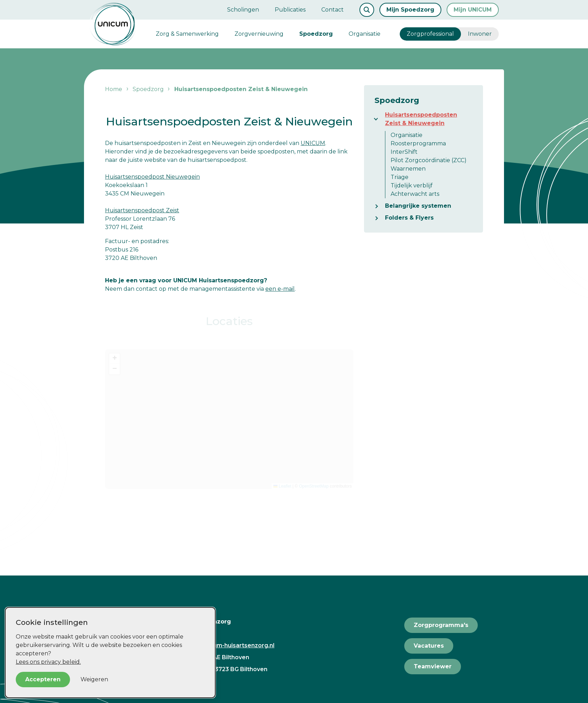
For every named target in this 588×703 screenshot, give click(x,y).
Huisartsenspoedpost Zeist (142, 210)
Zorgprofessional (430, 34)
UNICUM (313, 143)
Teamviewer (433, 666)
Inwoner (480, 34)
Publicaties (290, 10)
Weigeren (94, 679)
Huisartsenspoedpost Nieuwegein (152, 177)
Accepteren (43, 679)
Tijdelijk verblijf (412, 185)
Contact (332, 10)
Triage (400, 177)
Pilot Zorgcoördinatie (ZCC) (429, 160)
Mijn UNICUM (473, 10)
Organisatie (365, 34)
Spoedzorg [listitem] (148, 89)
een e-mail (280, 289)
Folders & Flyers (409, 218)
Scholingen (243, 10)
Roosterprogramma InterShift (418, 148)
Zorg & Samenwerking (187, 34)
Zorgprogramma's (441, 625)
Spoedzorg (316, 34)
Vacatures (429, 646)
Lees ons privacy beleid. (48, 662)
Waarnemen (408, 169)
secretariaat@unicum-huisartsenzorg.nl (217, 645)
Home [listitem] (114, 89)
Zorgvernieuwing (259, 34)
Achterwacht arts (415, 194)
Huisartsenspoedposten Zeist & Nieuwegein (421, 119)
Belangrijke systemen (418, 206)
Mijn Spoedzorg (410, 10)
